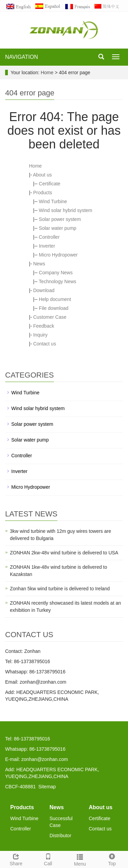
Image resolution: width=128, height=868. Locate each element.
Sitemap (47, 787)
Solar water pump (58, 228)
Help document (55, 299)
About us (42, 175)
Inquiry (40, 335)
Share (16, 859)
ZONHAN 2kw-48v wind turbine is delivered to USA (64, 553)
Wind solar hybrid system (66, 210)
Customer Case (50, 317)
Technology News (58, 281)
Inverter (47, 246)
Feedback (44, 326)
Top (112, 859)
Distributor (60, 836)
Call (48, 859)
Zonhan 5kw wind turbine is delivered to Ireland (60, 589)
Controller (49, 237)
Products (42, 193)
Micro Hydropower (58, 255)
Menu (80, 859)
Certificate (50, 184)
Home (47, 73)
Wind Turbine (53, 201)
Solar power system (60, 219)
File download (54, 308)
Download (44, 290)
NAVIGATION (22, 57)
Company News (56, 273)
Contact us (45, 344)
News (39, 264)
